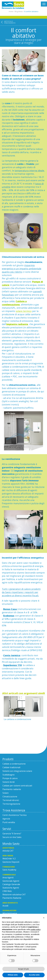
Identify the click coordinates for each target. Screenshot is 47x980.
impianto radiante (17, 324)
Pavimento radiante (12, 789)
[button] (44, 918)
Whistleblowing (10, 913)
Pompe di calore (10, 778)
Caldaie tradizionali (11, 767)
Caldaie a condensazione (14, 764)
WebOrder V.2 (9, 859)
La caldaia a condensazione (17, 719)
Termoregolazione (11, 804)
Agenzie (6, 819)
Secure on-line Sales (12, 837)
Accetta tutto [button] (34, 975)
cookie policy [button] (35, 929)
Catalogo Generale (11, 884)
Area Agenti (8, 878)
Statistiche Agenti (11, 888)
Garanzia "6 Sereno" (12, 834)
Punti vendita (9, 822)
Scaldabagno (9, 775)
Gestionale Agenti (11, 881)
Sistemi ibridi (9, 782)
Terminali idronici (11, 800)
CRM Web (7, 891)
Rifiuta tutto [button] (13, 975)
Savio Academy (9, 870)
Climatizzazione (10, 797)
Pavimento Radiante (12, 898)
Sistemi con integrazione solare (17, 771)
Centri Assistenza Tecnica (14, 815)
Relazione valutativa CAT (14, 894)
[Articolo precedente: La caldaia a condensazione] (8, 33)
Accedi (5, 906)
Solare (6, 793)
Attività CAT (8, 851)
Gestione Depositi (11, 862)
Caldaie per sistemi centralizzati (17, 786)
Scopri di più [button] (23, 969)
